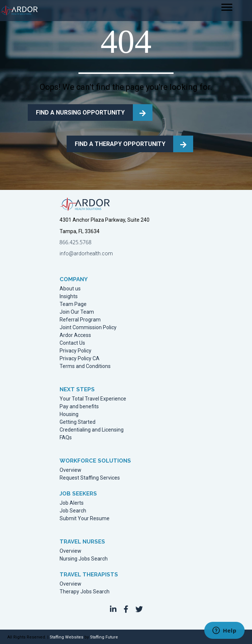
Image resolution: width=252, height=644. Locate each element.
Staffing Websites (66, 637)
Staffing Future (104, 637)
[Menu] (227, 7)
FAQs (66, 438)
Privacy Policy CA (80, 359)
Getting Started (78, 422)
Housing (69, 414)
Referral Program (80, 320)
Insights (69, 297)
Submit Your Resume (85, 519)
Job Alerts (72, 503)
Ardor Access (75, 335)
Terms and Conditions (85, 366)
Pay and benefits (79, 407)
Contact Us (72, 343)
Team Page (73, 304)
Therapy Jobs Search (85, 592)
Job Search (73, 511)
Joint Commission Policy (88, 328)
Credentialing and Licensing (92, 430)
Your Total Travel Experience (93, 399)
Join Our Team (77, 312)
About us (70, 289)
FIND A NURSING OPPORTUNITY (80, 113)
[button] (113, 609)
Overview (70, 470)
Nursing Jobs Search (84, 559)
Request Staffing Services (90, 478)
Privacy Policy (75, 351)
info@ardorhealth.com (86, 253)
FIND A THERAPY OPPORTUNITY (120, 144)
